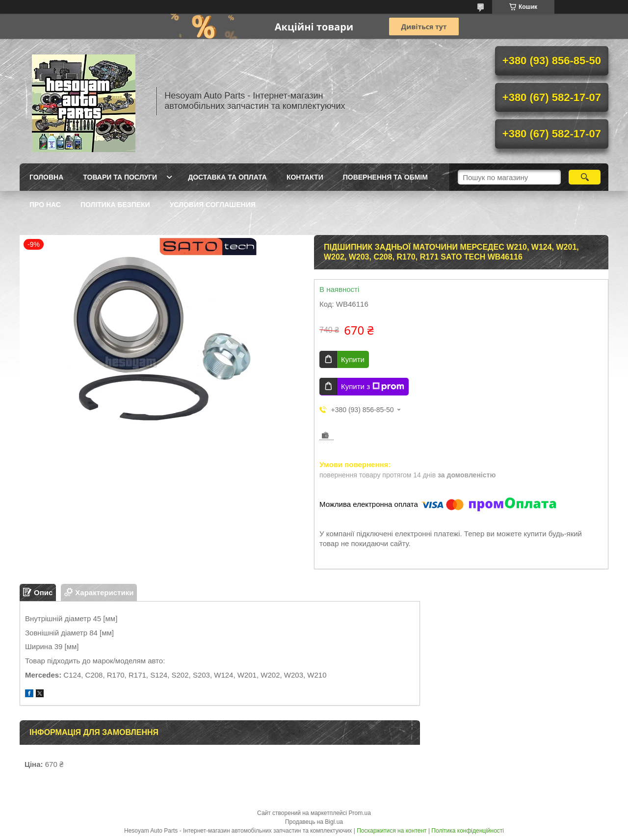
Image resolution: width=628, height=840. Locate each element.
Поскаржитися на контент (392, 831)
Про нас (45, 205)
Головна (46, 177)
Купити (353, 359)
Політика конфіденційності (468, 831)
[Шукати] (585, 177)
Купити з (373, 387)
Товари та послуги (120, 177)
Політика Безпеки (115, 205)
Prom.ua (360, 813)
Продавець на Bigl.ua (314, 822)
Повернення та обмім (385, 177)
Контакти (305, 177)
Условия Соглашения (213, 205)
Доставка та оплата (227, 177)
